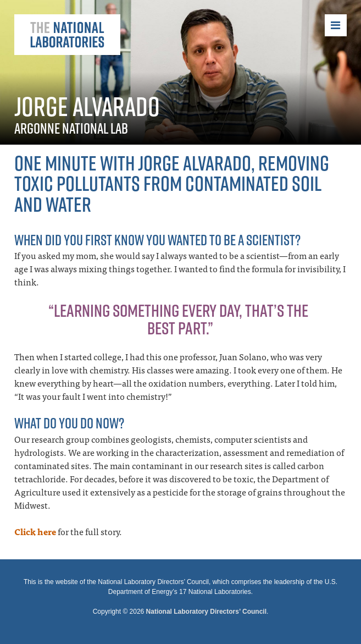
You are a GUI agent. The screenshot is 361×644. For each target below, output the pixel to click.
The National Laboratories (67, 35)
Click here (35, 531)
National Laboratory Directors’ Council (206, 612)
